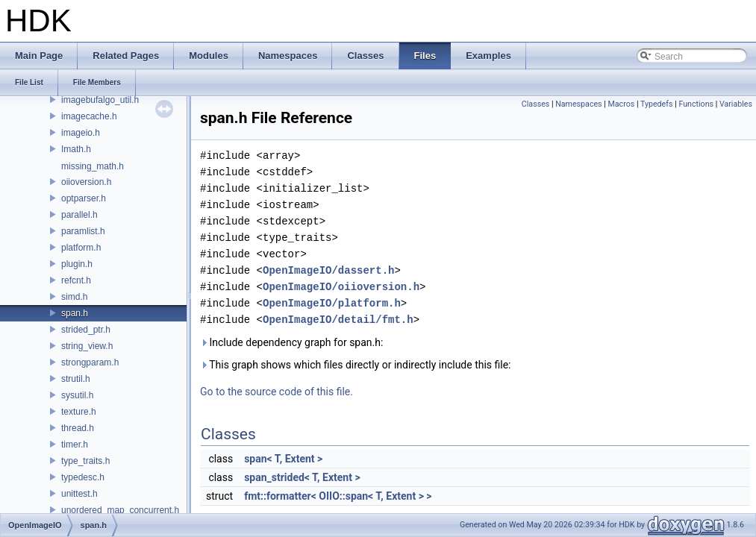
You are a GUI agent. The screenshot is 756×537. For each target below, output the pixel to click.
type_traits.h (85, 461)
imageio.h (81, 133)
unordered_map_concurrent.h (120, 510)
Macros (622, 104)
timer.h (75, 445)
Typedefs (657, 104)
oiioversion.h (86, 182)
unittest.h (79, 494)
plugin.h (77, 264)
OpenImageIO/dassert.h (328, 270)
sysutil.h (77, 395)
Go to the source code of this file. (277, 392)
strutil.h (76, 379)
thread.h (78, 428)
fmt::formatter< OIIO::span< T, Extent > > (338, 496)
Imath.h (76, 149)
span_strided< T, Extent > (302, 477)
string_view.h (87, 346)
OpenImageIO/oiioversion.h (341, 287)
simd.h (74, 297)
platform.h (81, 248)
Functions (696, 104)
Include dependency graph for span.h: (291, 342)
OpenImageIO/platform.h (332, 303)
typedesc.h (83, 477)
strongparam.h (90, 362)
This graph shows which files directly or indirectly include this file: (356, 365)
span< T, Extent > (283, 459)
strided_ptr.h (86, 330)
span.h (75, 313)
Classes (535, 104)
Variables (736, 104)
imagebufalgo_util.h (100, 100)
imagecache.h (89, 116)
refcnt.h (76, 280)
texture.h (79, 412)
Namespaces (578, 104)
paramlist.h (83, 231)
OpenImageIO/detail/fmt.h (338, 320)
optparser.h (84, 198)
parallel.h (79, 215)
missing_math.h (93, 166)
